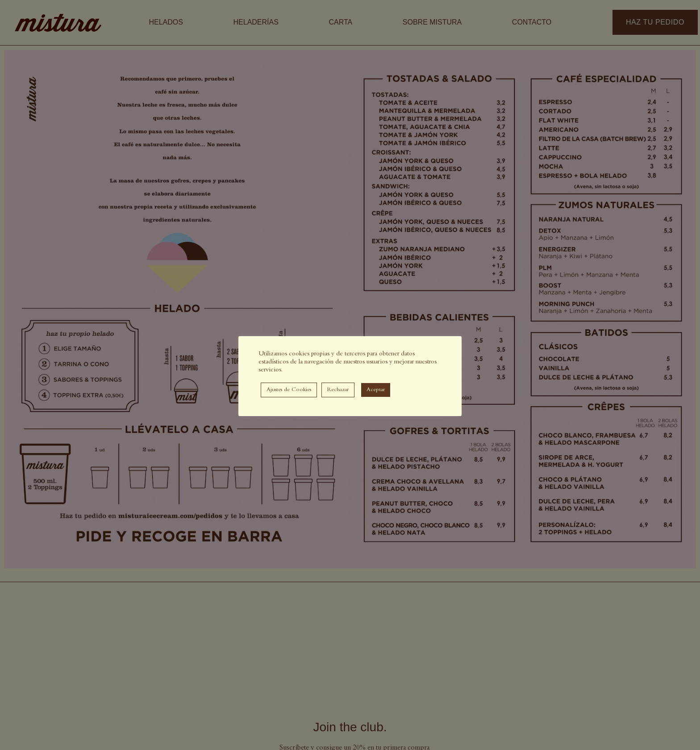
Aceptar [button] (376, 390)
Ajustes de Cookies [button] (289, 390)
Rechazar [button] (338, 390)
